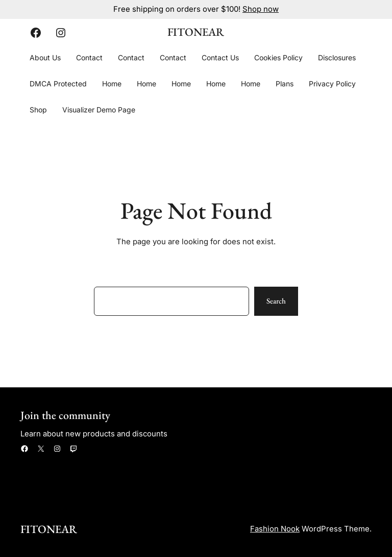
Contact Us (220, 57)
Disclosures (337, 57)
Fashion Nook (275, 529)
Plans (285, 84)
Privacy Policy (332, 84)
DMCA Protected (58, 84)
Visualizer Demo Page (99, 110)
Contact (89, 57)
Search (276, 301)
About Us (45, 57)
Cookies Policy (278, 57)
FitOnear (196, 32)
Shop (38, 110)
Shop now (261, 9)
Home (112, 84)
